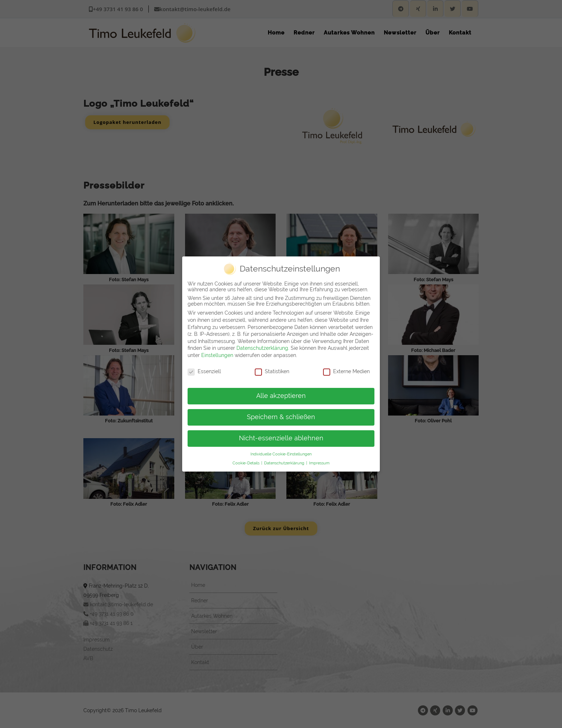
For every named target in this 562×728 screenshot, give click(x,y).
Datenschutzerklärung (262, 345)
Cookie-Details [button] (247, 460)
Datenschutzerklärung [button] (285, 460)
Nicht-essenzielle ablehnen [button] (281, 435)
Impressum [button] (319, 460)
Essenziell (204, 368)
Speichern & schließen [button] (281, 414)
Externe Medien (346, 368)
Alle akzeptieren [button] (281, 393)
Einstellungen (217, 352)
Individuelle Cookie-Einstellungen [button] (281, 451)
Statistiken (272, 368)
